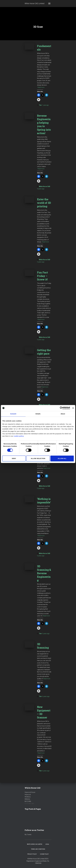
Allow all (62, 458)
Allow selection (38, 458)
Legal (47, 844)
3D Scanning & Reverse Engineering (44, 573)
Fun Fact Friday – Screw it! (42, 276)
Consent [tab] (13, 414)
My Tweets (28, 835)
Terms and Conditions (38, 849)
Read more (41, 87)
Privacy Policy (32, 854)
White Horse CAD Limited (35, 844)
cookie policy (19, 436)
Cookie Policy (44, 854)
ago (45, 105)
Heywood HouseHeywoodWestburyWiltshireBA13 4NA (30, 797)
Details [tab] (38, 414)
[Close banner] (73, 408)
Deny (14, 458)
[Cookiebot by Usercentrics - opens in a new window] (61, 408)
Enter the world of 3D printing (44, 203)
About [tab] (63, 414)
